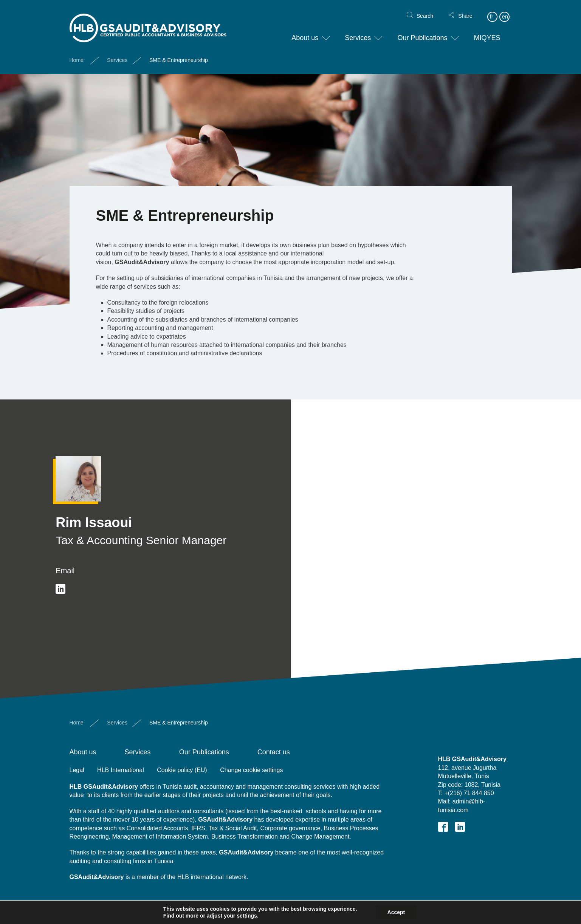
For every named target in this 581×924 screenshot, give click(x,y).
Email (65, 571)
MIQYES (487, 32)
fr (491, 10)
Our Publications (422, 32)
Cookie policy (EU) (182, 770)
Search (425, 10)
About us (305, 32)
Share (465, 10)
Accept (396, 912)
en (505, 10)
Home (77, 54)
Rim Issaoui (94, 522)
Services (358, 32)
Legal (77, 770)
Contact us (274, 752)
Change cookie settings (251, 770)
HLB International (121, 770)
